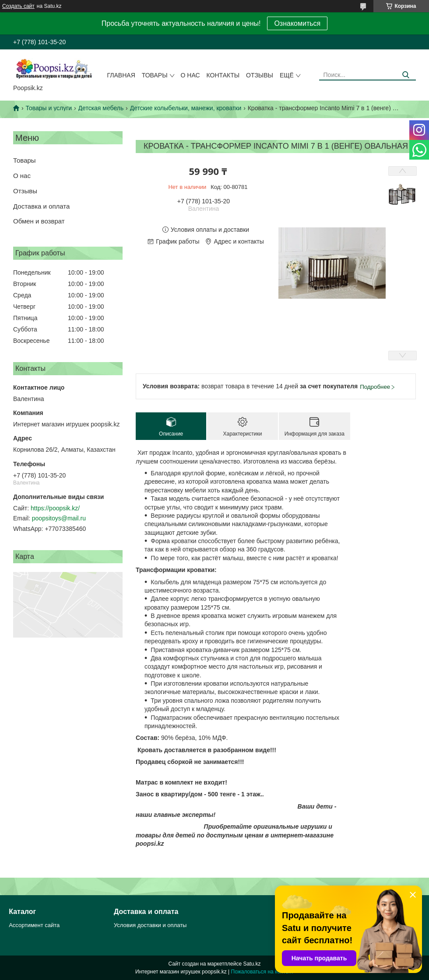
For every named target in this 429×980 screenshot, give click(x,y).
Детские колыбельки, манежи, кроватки (186, 108)
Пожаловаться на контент (262, 972)
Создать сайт (18, 6)
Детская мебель (101, 108)
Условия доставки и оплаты (150, 925)
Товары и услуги (49, 108)
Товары (155, 75)
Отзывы (260, 75)
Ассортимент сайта (34, 925)
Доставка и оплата (41, 206)
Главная (121, 75)
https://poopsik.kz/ (55, 508)
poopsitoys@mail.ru (59, 518)
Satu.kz (252, 964)
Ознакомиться (297, 23)
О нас (190, 75)
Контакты (223, 75)
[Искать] (406, 75)
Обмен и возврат (39, 221)
